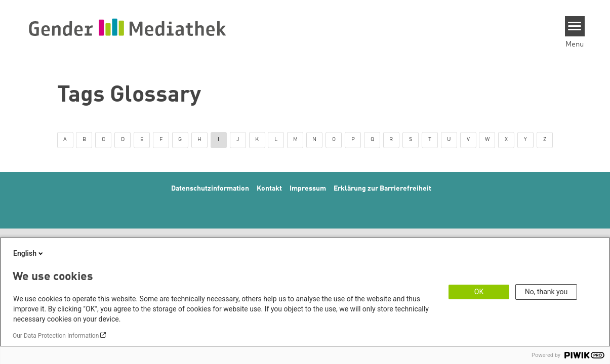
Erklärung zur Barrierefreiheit (382, 189)
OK (479, 292)
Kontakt (269, 189)
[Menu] (575, 26)
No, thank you (546, 292)
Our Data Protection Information (56, 336)
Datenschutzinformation (210, 189)
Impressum (308, 189)
